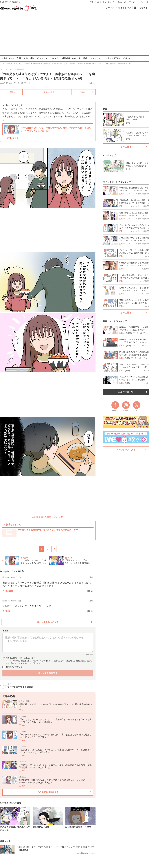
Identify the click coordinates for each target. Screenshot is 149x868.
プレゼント (133, 2)
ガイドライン (24, 663)
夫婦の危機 (20, 69)
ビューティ (112, 2)
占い (126, 2)
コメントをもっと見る (48, 622)
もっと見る (126, 147)
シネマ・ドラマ (113, 58)
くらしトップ (8, 58)
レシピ (104, 2)
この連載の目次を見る (48, 792)
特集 (105, 109)
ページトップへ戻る (126, 450)
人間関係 (65, 58)
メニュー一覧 (143, 2)
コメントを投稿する (48, 673)
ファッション (96, 58)
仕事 (19, 58)
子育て (91, 2)
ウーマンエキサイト (22, 83)
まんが (120, 2)
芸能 (85, 58)
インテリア (42, 58)
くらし (97, 2)
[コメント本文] (48, 642)
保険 (32, 58)
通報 (91, 577)
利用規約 (10, 667)
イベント (76, 58)
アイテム (54, 58)
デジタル (127, 58)
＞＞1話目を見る (11, 138)
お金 (26, 58)
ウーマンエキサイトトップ (118, 8)
